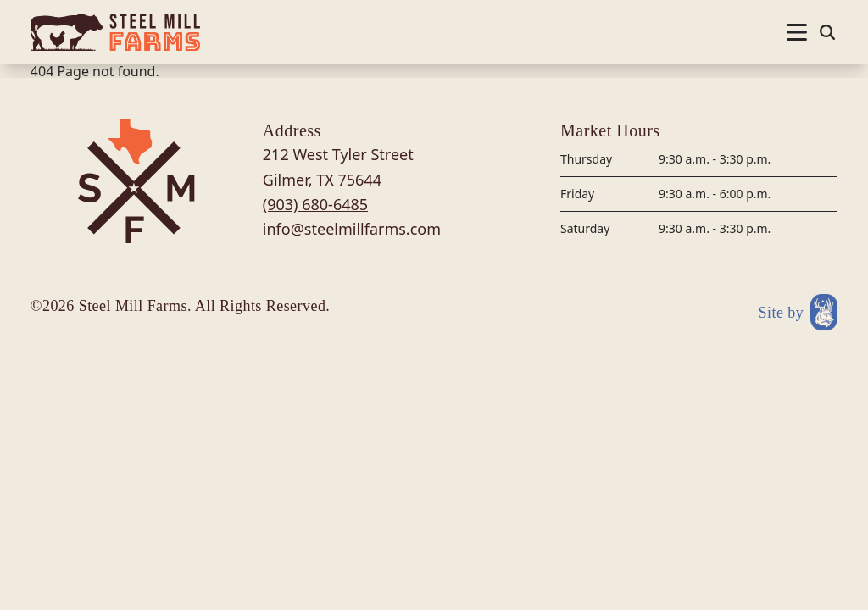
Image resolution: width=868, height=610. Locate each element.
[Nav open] (797, 32)
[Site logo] (115, 32)
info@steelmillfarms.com (352, 229)
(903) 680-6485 (315, 204)
